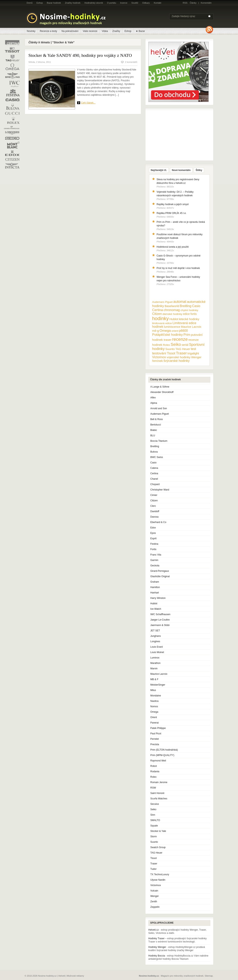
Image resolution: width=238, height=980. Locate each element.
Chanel (154, 479)
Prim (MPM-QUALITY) (162, 755)
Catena (154, 468)
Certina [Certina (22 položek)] (158, 310)
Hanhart (155, 593)
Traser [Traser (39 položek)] (181, 353)
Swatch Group (158, 847)
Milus (153, 690)
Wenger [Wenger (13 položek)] (196, 357)
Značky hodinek (73, 3)
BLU (153, 436)
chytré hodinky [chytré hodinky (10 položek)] (189, 310)
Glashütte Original (160, 576)
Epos (153, 533)
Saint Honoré (157, 793)
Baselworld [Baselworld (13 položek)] (172, 306)
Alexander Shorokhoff (162, 392)
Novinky (31, 31)
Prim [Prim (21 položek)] (187, 335)
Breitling (155, 446)
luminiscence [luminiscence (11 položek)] (172, 327)
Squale (154, 826)
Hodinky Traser (157, 938)
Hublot (154, 603)
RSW (153, 788)
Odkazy (146, 3)
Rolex (154, 777)
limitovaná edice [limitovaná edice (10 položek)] (162, 323)
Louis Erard (157, 647)
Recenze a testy (48, 31)
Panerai (155, 723)
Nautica (155, 701)
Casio (154, 463)
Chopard (155, 484)
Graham (155, 582)
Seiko (153, 809)
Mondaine (156, 696)
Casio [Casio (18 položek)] (196, 306)
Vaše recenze (90, 31)
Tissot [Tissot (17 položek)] (171, 353)
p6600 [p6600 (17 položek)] (184, 331)
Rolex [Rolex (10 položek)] (166, 345)
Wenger (155, 896)
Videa (105, 31)
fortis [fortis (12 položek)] (194, 314)
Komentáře (206, 3)
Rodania (155, 771)
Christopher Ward (160, 490)
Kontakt (158, 3)
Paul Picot (156, 734)
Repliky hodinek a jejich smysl (173, 204)
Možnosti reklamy (76, 976)
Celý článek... (88, 103)
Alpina (154, 403)
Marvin (154, 669)
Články (193, 3)
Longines (155, 641)
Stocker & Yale (158, 831)
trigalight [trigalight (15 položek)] (193, 353)
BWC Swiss (157, 457)
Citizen (154, 501)
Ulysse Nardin (158, 880)
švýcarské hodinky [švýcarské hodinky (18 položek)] (177, 361)
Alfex (153, 398)
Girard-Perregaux (160, 571)
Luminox (155, 658)
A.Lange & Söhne (160, 387)
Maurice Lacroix (159, 674)
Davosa (155, 517)
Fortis (153, 549)
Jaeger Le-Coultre (160, 620)
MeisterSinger (158, 685)
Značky (116, 31)
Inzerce (124, 3)
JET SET (155, 631)
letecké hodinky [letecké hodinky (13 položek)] (189, 319)
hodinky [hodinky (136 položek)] (161, 318)
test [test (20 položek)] (193, 349)
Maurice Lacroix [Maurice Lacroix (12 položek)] (191, 327)
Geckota (155, 566)
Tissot (154, 858)
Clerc (153, 506)
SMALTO (155, 820)
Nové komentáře (181, 170)
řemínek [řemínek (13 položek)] (158, 361)
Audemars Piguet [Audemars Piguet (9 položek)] (162, 302)
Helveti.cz (154, 930)
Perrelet (155, 739)
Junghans (156, 636)
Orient (154, 717)
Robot (154, 766)
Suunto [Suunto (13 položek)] (170, 349)
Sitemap (209, 976)
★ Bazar (140, 31)
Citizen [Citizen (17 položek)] (157, 314)
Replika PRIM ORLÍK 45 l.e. (172, 213)
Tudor (154, 869)
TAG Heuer (156, 853)
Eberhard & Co (158, 522)
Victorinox (156, 885)
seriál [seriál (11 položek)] (185, 345)
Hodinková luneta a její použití (173, 247)
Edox (153, 528)
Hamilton (155, 587)
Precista (155, 744)
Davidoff (155, 511)
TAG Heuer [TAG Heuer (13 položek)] (183, 349)
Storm (154, 837)
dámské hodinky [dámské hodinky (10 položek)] (172, 314)
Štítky (199, 170)
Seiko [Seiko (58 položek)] (176, 344)
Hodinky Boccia (157, 956)
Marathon (156, 663)
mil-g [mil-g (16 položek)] (156, 331)
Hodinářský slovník (94, 3)
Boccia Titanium (159, 441)
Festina (154, 544)
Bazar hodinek (54, 3)
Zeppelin (155, 907)
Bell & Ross (157, 419)
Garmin (154, 560)
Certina (154, 473)
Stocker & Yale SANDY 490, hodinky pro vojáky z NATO (80, 55)
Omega (154, 712)
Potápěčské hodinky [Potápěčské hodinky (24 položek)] (168, 335)
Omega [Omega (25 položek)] (165, 331)
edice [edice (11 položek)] (186, 314)
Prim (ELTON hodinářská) (164, 750)
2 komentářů (131, 62)
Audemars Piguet (160, 414)
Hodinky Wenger (157, 947)
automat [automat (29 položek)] (180, 302)
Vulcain (154, 891)
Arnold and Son (159, 408)
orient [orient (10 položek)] (175, 331)
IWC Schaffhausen (160, 614)
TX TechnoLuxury (160, 874)
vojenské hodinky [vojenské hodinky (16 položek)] (179, 357)
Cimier (154, 495)
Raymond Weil (158, 761)
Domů (30, 3)
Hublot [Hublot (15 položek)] (174, 319)
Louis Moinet (157, 652)
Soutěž (135, 3)
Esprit (154, 538)
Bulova (154, 452)
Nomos (154, 706)
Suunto (154, 842)
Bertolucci (156, 425)
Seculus (155, 804)
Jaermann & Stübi (160, 625)
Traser (154, 864)
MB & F (154, 679)
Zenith (154, 902)
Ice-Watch (156, 609)
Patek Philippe (158, 728)
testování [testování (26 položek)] (159, 353)
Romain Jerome (159, 782)
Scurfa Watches (159, 799)
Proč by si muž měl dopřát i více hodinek (178, 268)
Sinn (153, 815)
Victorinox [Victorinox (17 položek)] (159, 357)
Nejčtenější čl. (159, 170)
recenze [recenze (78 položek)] (180, 339)
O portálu (112, 3)
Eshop (40, 3)
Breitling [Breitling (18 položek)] (186, 306)
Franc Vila (156, 555)
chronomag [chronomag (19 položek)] (172, 310)
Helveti (62, 976)
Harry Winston (158, 598)
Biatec (154, 430)
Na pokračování (70, 31)
